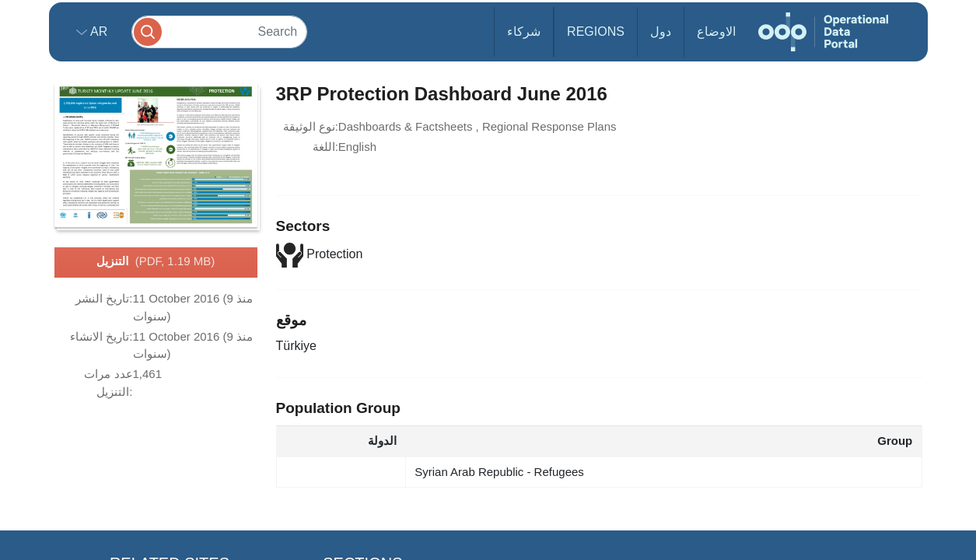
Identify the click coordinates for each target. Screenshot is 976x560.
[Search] (219, 31)
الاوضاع (716, 31)
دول (661, 31)
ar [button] (98, 31)
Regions (596, 31)
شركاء (524, 31)
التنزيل (156, 262)
